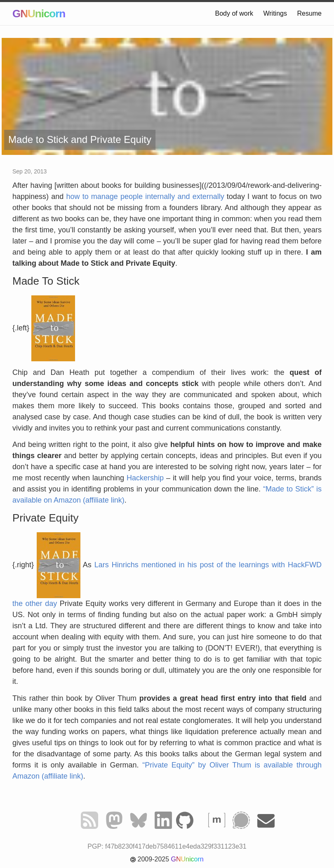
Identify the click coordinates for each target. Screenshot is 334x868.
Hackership (145, 478)
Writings (275, 13)
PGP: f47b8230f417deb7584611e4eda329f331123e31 (167, 846)
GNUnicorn (39, 14)
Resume (309, 13)
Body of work (234, 13)
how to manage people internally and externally (145, 197)
